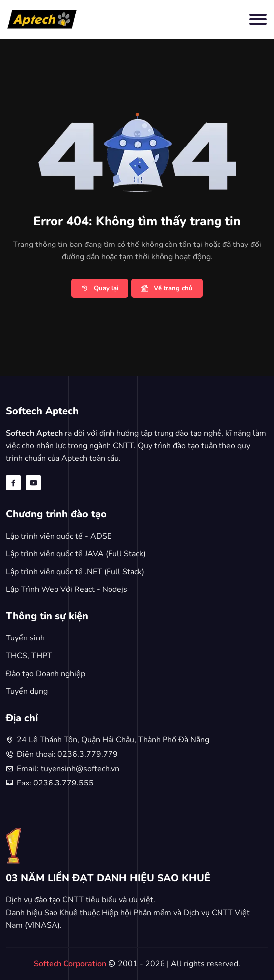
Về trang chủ (167, 289)
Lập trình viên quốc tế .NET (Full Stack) (75, 572)
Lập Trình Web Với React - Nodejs (67, 589)
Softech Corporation (71, 964)
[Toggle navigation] (258, 19)
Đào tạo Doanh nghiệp (46, 674)
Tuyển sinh (25, 638)
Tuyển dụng (27, 691)
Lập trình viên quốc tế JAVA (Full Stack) (76, 554)
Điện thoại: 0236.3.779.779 (67, 754)
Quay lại (100, 289)
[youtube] (33, 483)
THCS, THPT (29, 656)
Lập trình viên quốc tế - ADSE (59, 536)
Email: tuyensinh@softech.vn (68, 769)
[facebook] (13, 483)
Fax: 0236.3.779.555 (55, 783)
